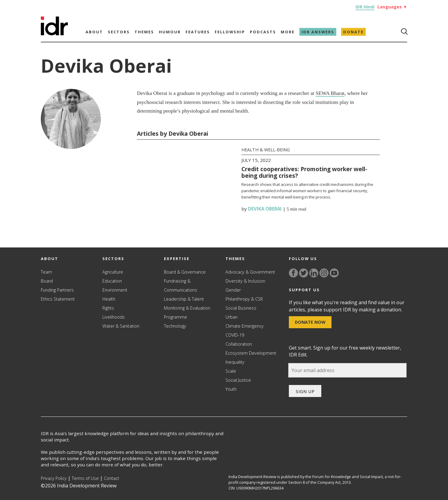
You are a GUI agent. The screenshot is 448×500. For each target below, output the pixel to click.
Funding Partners (57, 290)
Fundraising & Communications (181, 285)
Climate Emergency (245, 326)
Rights (108, 308)
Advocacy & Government (250, 272)
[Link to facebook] (293, 273)
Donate (353, 32)
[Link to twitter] (304, 273)
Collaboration (239, 344)
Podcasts (263, 32)
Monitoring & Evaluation (187, 308)
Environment (115, 290)
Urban (232, 317)
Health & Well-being (266, 150)
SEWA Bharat (330, 93)
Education (112, 281)
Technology (175, 326)
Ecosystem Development (251, 353)
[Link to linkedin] (314, 273)
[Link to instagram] (324, 273)
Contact (112, 478)
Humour (170, 32)
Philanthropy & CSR (244, 299)
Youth (231, 389)
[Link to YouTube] (334, 273)
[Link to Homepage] (54, 34)
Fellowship (230, 32)
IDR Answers (318, 32)
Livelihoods (114, 317)
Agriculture (113, 272)
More (288, 32)
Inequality (235, 362)
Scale (231, 371)
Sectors (119, 32)
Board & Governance (185, 272)
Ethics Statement (58, 299)
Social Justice (238, 380)
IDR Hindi (365, 7)
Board (47, 281)
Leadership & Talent (184, 299)
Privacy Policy (54, 478)
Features (198, 32)
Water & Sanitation (121, 326)
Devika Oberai (265, 209)
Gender (233, 290)
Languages (392, 7)
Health (109, 299)
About (94, 32)
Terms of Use (85, 478)
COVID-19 (235, 335)
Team (46, 272)
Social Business (241, 308)
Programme (176, 317)
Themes (144, 32)
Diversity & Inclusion (245, 281)
